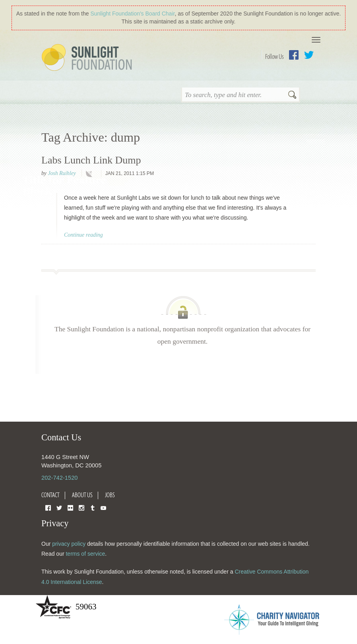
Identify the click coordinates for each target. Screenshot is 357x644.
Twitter (309, 55)
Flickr (70, 507)
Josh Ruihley (62, 173)
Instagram (81, 507)
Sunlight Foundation (88, 58)
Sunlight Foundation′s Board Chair (132, 14)
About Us (82, 495)
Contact (50, 495)
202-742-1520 (59, 478)
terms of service (85, 554)
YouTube (103, 507)
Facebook (294, 55)
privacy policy (69, 544)
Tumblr (93, 507)
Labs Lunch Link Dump (91, 160)
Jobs (110, 495)
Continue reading (83, 235)
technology (91, 174)
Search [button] (292, 95)
